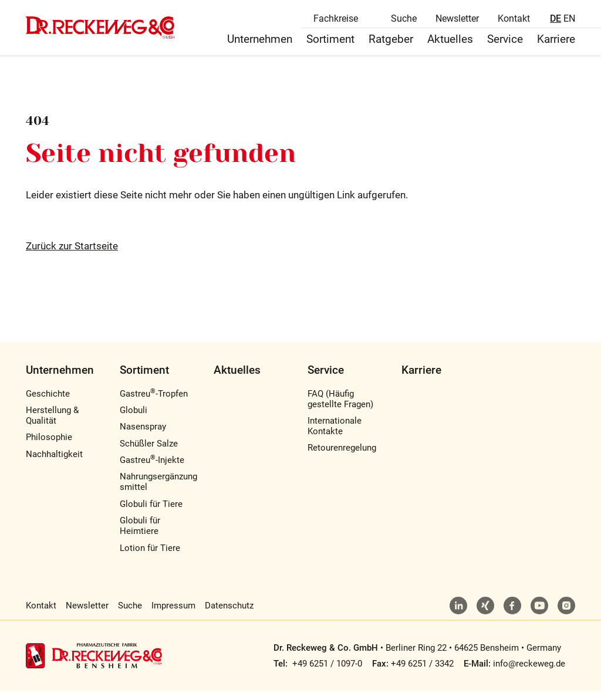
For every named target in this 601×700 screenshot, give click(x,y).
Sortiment (330, 46)
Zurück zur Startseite (72, 256)
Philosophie (49, 447)
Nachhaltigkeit (54, 464)
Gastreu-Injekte (152, 469)
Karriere (556, 46)
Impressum (173, 615)
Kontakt (514, 21)
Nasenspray (143, 437)
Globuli (134, 420)
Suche (404, 21)
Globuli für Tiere (151, 513)
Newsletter (457, 21)
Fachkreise (336, 21)
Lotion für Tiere (150, 557)
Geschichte (48, 403)
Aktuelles (450, 46)
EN (569, 21)
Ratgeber (391, 46)
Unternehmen (260, 46)
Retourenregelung (342, 458)
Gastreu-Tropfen (154, 403)
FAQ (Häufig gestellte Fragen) (340, 408)
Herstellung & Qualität (52, 425)
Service (505, 46)
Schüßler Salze (149, 453)
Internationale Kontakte (335, 435)
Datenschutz (229, 615)
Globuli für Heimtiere (140, 536)
